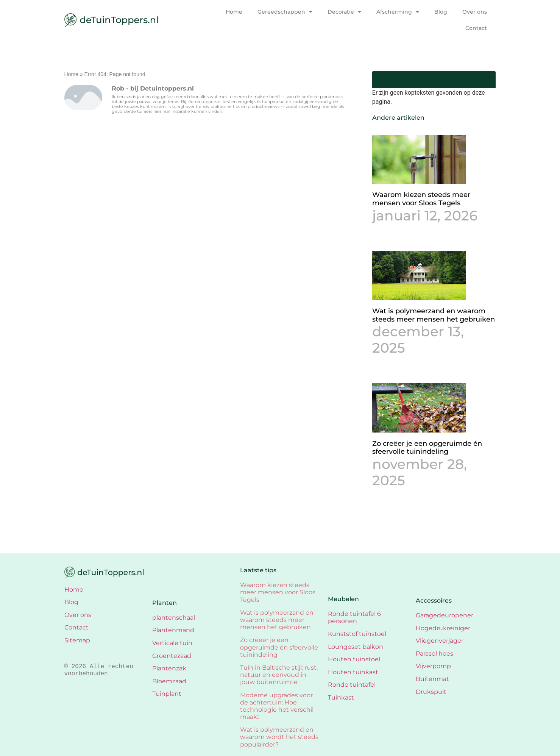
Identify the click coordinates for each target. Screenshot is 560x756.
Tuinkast (341, 697)
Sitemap (77, 640)
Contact (476, 28)
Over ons (475, 12)
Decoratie (344, 12)
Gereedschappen (285, 12)
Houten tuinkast (353, 672)
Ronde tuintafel (352, 685)
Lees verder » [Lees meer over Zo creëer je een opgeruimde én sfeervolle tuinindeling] (390, 498)
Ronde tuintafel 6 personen (354, 617)
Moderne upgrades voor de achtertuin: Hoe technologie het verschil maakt (277, 706)
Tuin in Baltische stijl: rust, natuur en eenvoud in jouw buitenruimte (279, 675)
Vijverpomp (433, 666)
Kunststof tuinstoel (357, 634)
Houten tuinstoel (354, 659)
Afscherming (398, 12)
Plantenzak (169, 668)
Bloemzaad (169, 681)
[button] (493, 75)
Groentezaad (172, 656)
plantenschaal (174, 618)
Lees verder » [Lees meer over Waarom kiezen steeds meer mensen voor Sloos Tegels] (390, 233)
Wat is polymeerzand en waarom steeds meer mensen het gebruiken (434, 315)
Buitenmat (432, 679)
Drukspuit (431, 692)
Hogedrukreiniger (443, 628)
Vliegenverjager (440, 641)
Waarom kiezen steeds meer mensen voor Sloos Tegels (421, 199)
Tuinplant (167, 694)
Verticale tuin (172, 643)
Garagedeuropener (445, 615)
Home (234, 12)
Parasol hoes (434, 654)
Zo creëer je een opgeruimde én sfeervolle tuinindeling (427, 448)
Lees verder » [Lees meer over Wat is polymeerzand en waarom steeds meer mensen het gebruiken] (390, 365)
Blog (441, 12)
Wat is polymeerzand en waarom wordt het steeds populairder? (279, 737)
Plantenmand (173, 630)
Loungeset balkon (356, 647)
